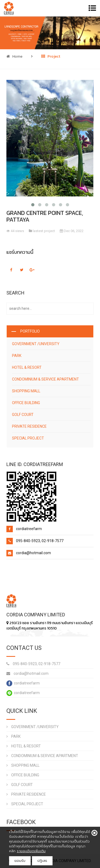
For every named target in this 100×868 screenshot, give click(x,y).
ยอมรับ (20, 861)
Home (14, 56)
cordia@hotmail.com (27, 673)
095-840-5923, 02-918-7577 (33, 664)
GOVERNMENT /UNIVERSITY (36, 344)
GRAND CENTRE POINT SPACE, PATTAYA (45, 216)
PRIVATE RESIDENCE (29, 426)
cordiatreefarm (23, 683)
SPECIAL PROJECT (28, 438)
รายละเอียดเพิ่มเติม (31, 851)
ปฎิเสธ (42, 861)
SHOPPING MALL (26, 391)
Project (51, 56)
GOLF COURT (23, 415)
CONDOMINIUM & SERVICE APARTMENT (45, 379)
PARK (17, 356)
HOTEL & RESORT (27, 367)
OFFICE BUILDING (26, 403)
